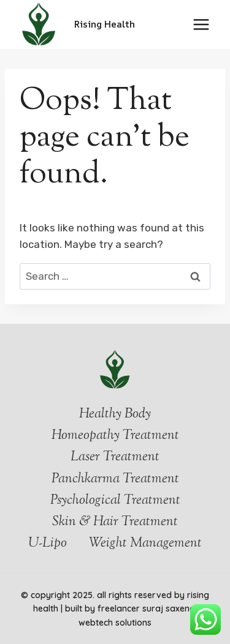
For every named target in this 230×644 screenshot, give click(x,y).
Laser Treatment (115, 457)
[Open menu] (201, 24)
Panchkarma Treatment (115, 479)
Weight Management (145, 544)
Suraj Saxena (170, 608)
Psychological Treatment (115, 501)
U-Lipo (48, 544)
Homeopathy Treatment (115, 436)
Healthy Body (115, 414)
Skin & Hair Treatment (115, 522)
